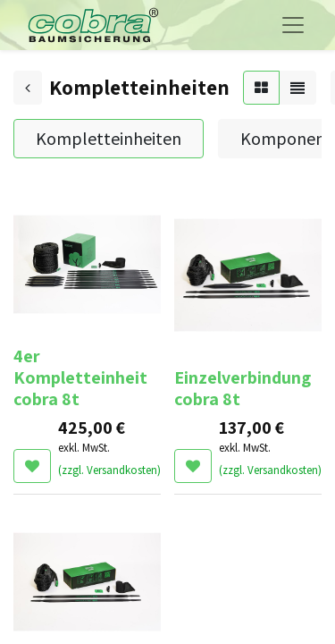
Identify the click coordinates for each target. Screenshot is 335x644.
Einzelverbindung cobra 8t (243, 388)
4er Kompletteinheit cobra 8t (80, 377)
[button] (32, 466)
